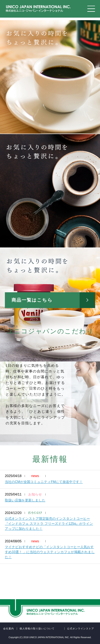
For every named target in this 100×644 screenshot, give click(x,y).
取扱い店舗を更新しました (25, 500)
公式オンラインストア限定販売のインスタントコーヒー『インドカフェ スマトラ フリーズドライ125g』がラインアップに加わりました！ (49, 524)
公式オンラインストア (81, 629)
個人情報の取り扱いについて (37, 629)
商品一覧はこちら (32, 300)
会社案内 (9, 629)
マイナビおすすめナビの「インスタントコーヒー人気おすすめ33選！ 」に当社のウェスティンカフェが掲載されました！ (50, 552)
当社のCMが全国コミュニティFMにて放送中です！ (44, 482)
